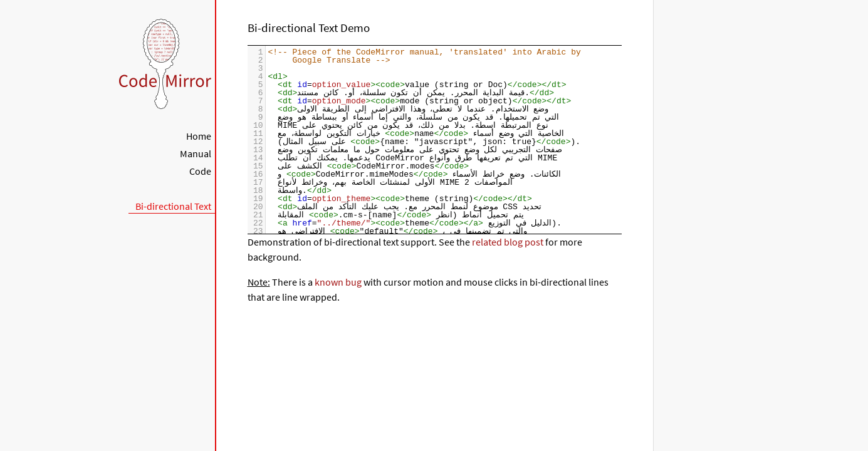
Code (200, 171)
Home (199, 136)
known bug (338, 282)
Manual (196, 153)
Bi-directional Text (173, 206)
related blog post (508, 242)
